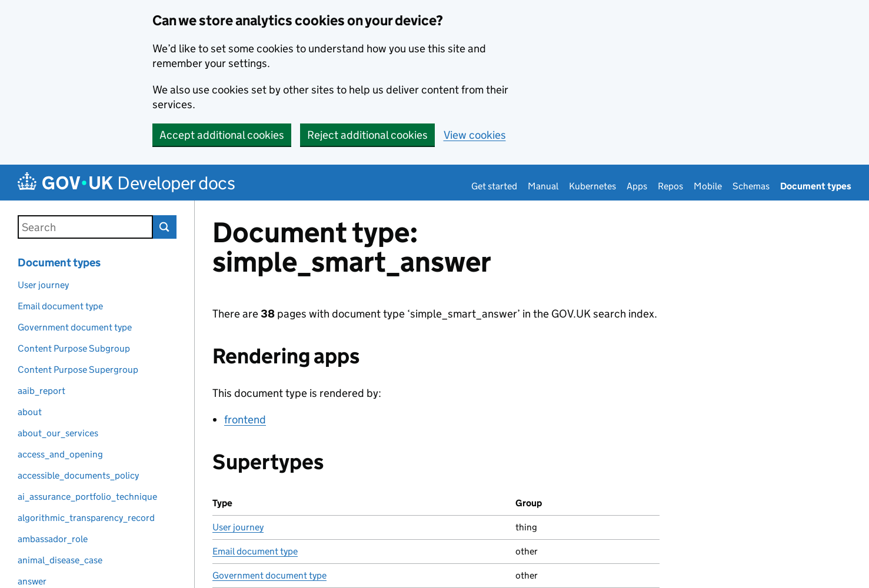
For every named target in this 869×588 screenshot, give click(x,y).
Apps (637, 186)
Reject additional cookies (367, 135)
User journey (238, 527)
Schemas (751, 186)
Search (165, 227)
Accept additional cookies (222, 135)
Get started (494, 186)
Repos (670, 186)
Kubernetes (592, 186)
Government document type (269, 575)
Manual (543, 186)
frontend (245, 420)
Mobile (708, 186)
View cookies (475, 135)
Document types (816, 186)
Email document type (255, 551)
